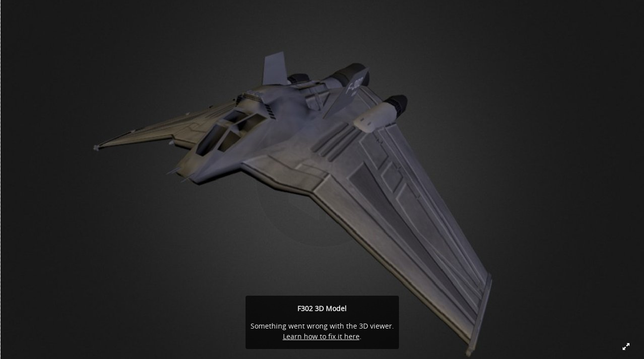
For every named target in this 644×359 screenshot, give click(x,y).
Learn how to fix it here (321, 336)
